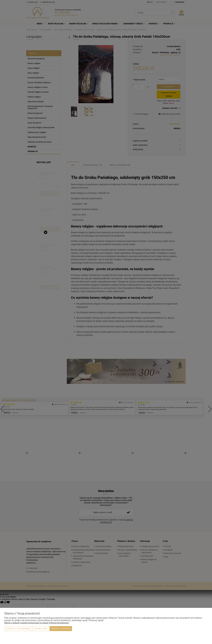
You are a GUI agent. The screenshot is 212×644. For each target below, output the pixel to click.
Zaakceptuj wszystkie (61, 629)
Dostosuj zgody (41, 629)
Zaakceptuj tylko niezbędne (18, 629)
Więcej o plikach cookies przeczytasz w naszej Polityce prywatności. (37, 623)
